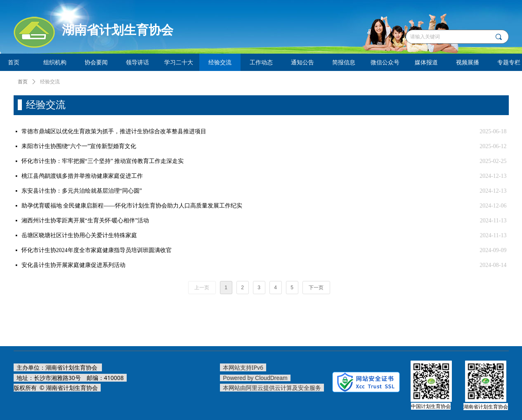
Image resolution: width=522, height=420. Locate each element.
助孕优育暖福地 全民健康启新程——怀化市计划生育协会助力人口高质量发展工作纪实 (132, 206)
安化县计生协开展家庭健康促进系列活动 (73, 265)
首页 (23, 82)
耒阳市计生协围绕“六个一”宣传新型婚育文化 (79, 146)
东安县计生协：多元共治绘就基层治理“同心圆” (82, 191)
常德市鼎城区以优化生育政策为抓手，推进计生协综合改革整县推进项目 (114, 131)
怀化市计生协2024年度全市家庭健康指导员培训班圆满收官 (97, 250)
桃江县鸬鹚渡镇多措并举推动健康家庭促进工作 (82, 176)
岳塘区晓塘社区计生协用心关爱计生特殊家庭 (79, 235)
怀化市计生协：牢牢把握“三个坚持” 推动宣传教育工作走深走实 (103, 161)
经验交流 (50, 82)
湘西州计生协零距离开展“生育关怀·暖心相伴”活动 (85, 221)
